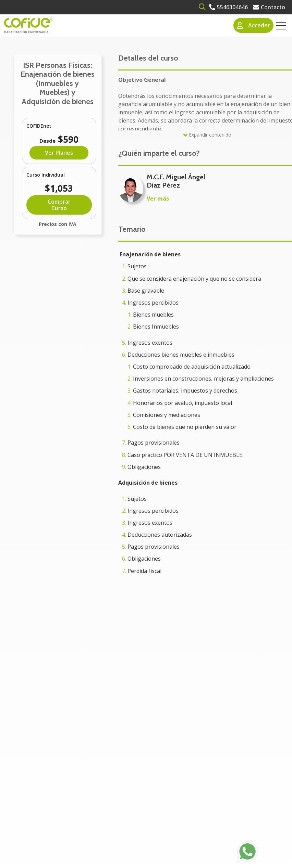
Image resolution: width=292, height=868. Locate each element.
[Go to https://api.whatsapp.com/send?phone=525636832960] (247, 852)
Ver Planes (59, 153)
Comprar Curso (59, 205)
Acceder (254, 25)
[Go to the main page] (29, 25)
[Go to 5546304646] (228, 7)
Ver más (158, 199)
